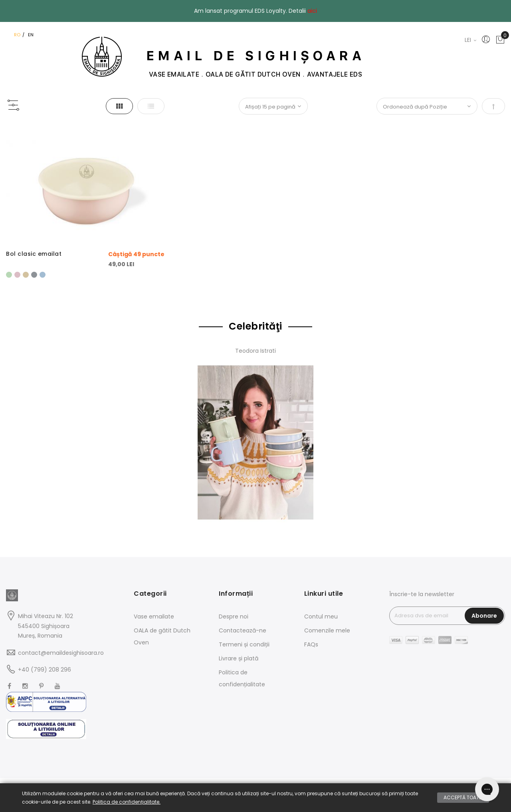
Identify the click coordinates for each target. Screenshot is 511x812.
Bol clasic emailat (34, 254)
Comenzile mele (327, 630)
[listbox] (85, 274)
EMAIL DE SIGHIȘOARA (256, 56)
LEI (470, 40)
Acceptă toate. (463, 797)
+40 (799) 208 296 (45, 670)
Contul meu (321, 616)
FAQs (311, 644)
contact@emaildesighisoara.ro (61, 653)
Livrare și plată (239, 658)
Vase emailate (154, 616)
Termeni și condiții (244, 644)
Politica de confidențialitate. (127, 802)
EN (31, 35)
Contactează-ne (243, 630)
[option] (9, 275)
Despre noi (234, 616)
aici (312, 11)
